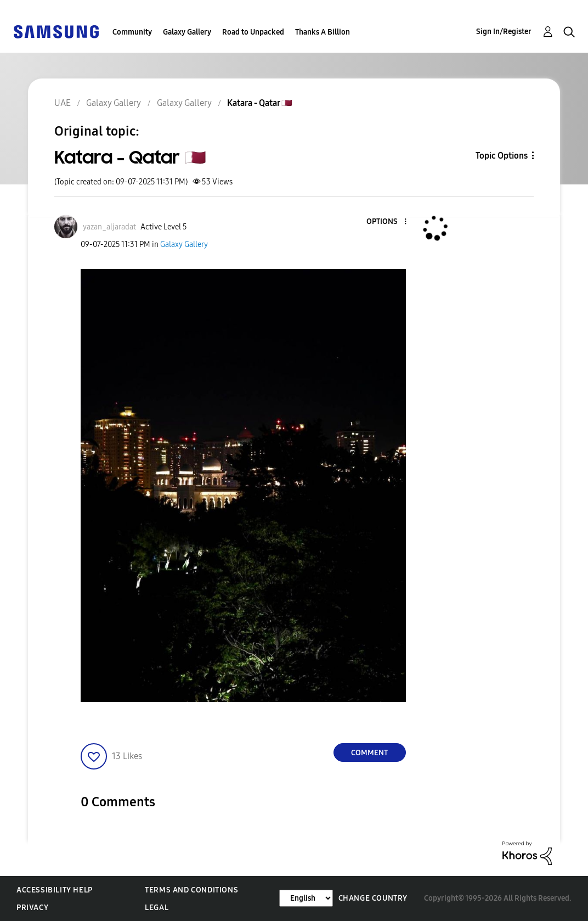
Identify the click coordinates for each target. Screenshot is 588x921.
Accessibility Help (55, 890)
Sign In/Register (504, 32)
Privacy (32, 908)
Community (132, 32)
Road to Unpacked (253, 32)
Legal (157, 908)
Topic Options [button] (502, 156)
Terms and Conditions (191, 890)
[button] (387, 222)
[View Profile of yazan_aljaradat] (109, 227)
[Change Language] (306, 898)
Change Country (373, 898)
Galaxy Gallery (187, 32)
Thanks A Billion (323, 32)
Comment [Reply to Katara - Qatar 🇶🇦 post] (369, 753)
